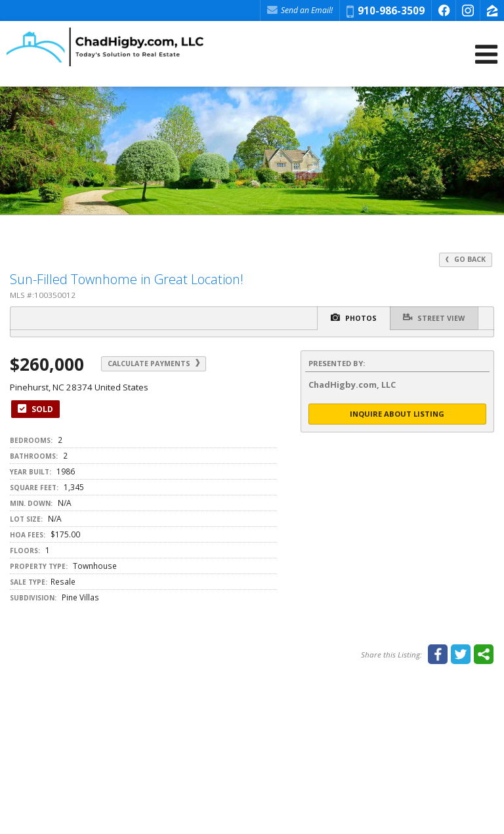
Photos (353, 318)
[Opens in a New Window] (444, 10)
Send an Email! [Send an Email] (300, 10)
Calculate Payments (154, 364)
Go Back (466, 259)
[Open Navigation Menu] (486, 54)
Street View (434, 318)
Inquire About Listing (397, 414)
